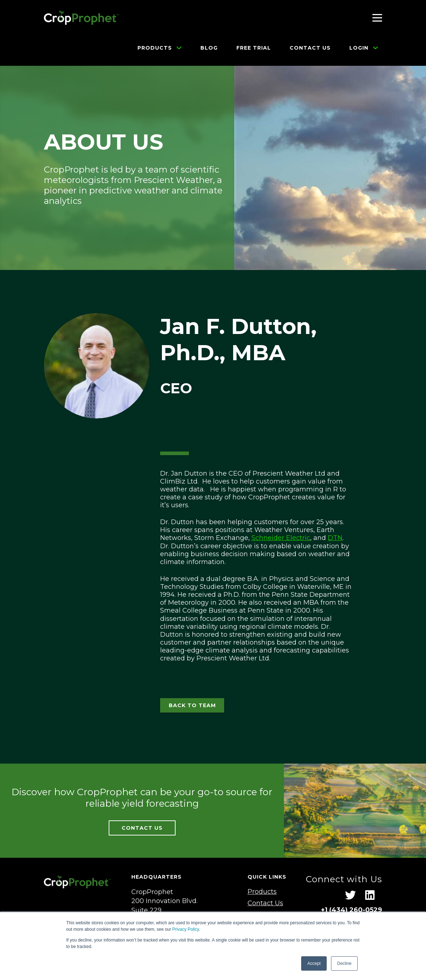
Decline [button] (344, 963)
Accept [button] (314, 963)
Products (156, 48)
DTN (335, 538)
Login (360, 48)
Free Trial (254, 48)
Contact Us (310, 48)
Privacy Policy (186, 929)
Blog (209, 48)
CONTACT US (142, 828)
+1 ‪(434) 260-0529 (352, 910)
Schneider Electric (281, 538)
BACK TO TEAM (192, 705)
